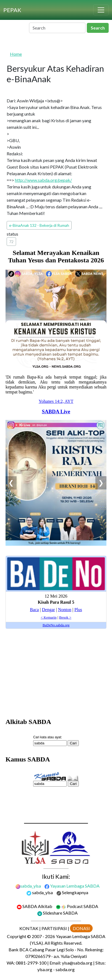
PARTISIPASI (54, 928)
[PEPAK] (12, 10)
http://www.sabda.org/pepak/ (43, 180)
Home (16, 54)
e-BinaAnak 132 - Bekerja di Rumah (39, 225)
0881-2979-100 (31, 963)
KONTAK (29, 928)
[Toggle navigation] (101, 10)
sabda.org (65, 969)
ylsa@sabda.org (77, 963)
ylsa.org (45, 969)
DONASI (81, 928)
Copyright (17, 936)
